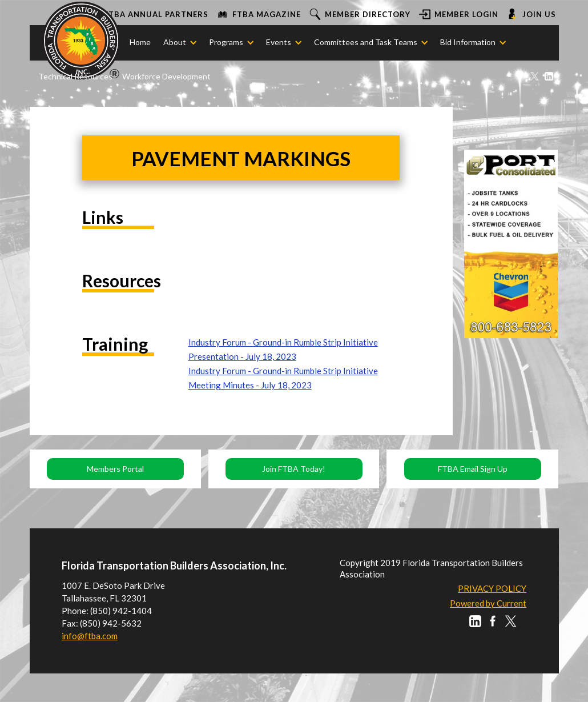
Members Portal (115, 469)
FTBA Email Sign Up (473, 469)
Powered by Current (488, 603)
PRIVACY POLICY (492, 588)
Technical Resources (75, 76)
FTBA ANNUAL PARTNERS (156, 14)
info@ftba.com (90, 636)
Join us (539, 14)
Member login (466, 14)
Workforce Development (166, 76)
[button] (175, 42)
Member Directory (368, 14)
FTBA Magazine (267, 14)
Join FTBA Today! (294, 469)
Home (140, 42)
